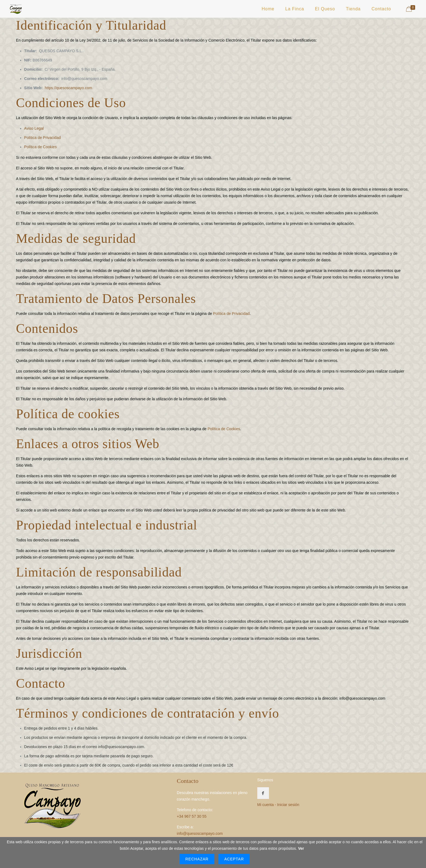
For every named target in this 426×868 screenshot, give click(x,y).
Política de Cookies (40, 147)
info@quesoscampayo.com (121, 747)
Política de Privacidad (43, 138)
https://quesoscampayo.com (68, 88)
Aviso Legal (34, 128)
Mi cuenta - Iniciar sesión (278, 805)
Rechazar (197, 859)
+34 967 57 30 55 (192, 816)
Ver (301, 848)
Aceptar (234, 859)
